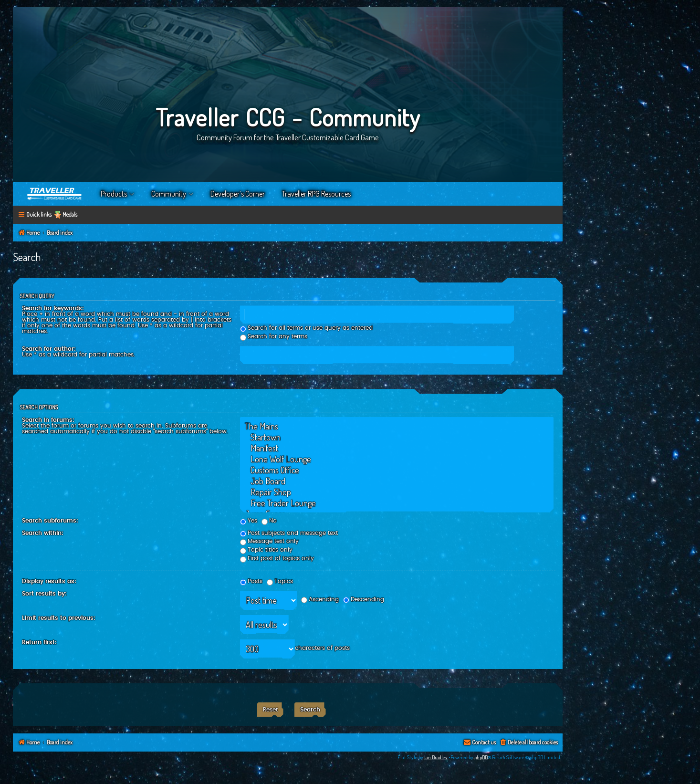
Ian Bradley (436, 757)
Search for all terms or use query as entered (306, 328)
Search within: (43, 533)
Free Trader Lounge (397, 503)
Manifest (397, 448)
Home (55, 194)
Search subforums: (50, 521)
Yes (249, 521)
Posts (251, 581)
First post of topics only (277, 558)
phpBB (481, 757)
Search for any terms (274, 336)
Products (114, 194)
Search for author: (49, 349)
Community (169, 194)
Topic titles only (266, 550)
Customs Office (397, 470)
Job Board (397, 481)
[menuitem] (528, 743)
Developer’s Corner (238, 194)
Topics (280, 581)
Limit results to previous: (59, 618)
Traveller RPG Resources (316, 194)
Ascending (320, 599)
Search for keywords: (53, 308)
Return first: (39, 642)
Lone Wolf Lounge (397, 459)
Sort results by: (44, 594)
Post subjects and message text (289, 533)
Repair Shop (397, 492)
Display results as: (49, 581)
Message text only (269, 541)
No (269, 521)
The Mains (397, 426)
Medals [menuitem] (70, 214)
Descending (364, 599)
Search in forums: (48, 420)
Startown (397, 437)
